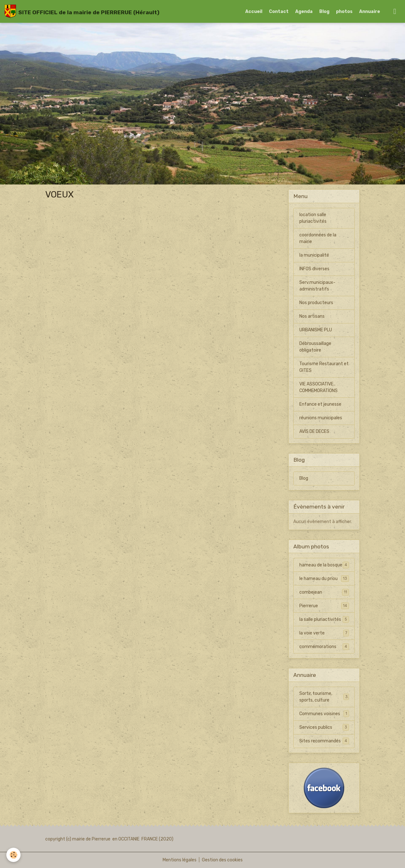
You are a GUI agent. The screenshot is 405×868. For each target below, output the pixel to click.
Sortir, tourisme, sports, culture (324, 697)
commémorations (324, 646)
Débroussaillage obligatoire (315, 347)
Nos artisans (312, 316)
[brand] (82, 11)
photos (344, 12)
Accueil (254, 12)
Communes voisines (324, 714)
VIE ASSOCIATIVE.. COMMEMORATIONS (318, 387)
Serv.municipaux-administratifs (317, 286)
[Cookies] (13, 855)
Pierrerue (324, 606)
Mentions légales (180, 860)
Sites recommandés (324, 741)
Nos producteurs (316, 303)
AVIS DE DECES (314, 431)
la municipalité (314, 255)
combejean (324, 592)
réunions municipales (321, 418)
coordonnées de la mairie (318, 238)
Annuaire (370, 12)
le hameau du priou (324, 578)
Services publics (324, 727)
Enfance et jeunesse (320, 404)
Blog (324, 12)
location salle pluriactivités (313, 218)
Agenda (304, 12)
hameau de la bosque (324, 565)
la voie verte (324, 633)
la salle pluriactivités (324, 619)
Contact (279, 12)
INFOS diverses (314, 269)
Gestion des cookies (222, 860)
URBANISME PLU (316, 330)
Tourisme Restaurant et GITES (324, 367)
